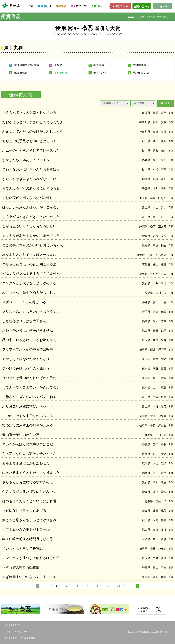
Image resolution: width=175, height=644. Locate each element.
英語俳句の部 (141, 73)
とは (45, 6)
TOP (31, 6)
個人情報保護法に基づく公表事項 (20, 638)
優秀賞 (58, 65)
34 (119, 586)
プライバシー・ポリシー (16, 632)
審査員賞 (99, 65)
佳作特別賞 (60, 73)
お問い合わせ (142, 6)
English (162, 6)
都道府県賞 (21, 73)
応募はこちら (121, 6)
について (79, 6)
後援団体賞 (139, 65)
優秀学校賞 (100, 73)
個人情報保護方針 (13, 625)
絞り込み (165, 103)
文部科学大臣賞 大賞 (27, 65)
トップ (131, 17)
